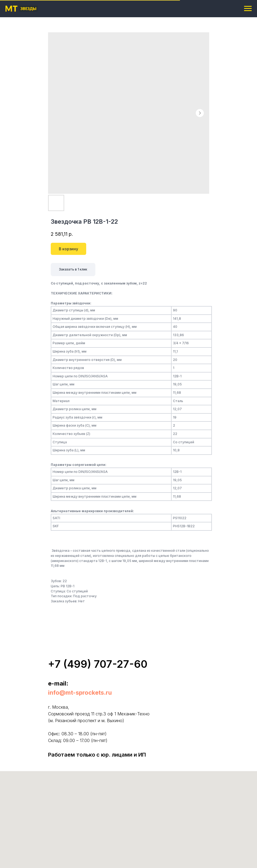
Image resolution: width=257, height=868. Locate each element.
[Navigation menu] (248, 9)
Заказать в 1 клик (73, 269)
